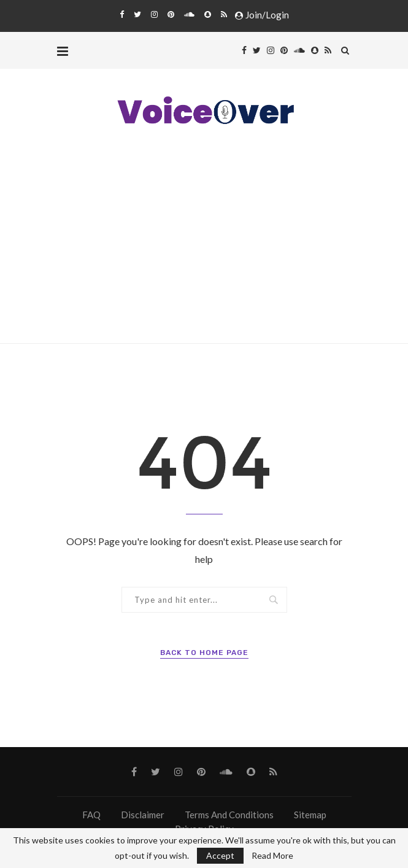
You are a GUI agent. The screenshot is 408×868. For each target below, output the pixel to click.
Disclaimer (143, 815)
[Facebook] (122, 14)
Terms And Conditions (229, 815)
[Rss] (224, 14)
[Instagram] (154, 14)
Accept (220, 855)
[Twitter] (137, 14)
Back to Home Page (204, 653)
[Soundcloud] (189, 14)
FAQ (91, 815)
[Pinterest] (171, 14)
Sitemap (310, 815)
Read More (272, 856)
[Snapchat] (208, 14)
